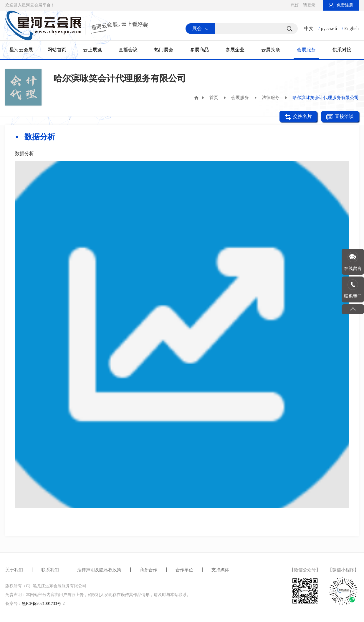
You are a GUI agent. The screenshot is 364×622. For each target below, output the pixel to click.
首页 (214, 98)
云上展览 (92, 50)
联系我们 (50, 570)
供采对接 (342, 50)
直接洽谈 (340, 117)
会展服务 (306, 50)
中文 (309, 28)
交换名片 (298, 117)
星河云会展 (21, 50)
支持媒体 (220, 570)
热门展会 (164, 50)
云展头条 (271, 50)
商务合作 (148, 570)
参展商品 (199, 50)
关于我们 (14, 570)
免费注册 (341, 5)
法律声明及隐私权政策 (99, 570)
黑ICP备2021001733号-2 (43, 604)
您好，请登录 (303, 5)
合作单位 (184, 570)
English (351, 28)
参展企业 (235, 50)
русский (329, 28)
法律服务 (271, 98)
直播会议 (128, 50)
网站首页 (57, 50)
